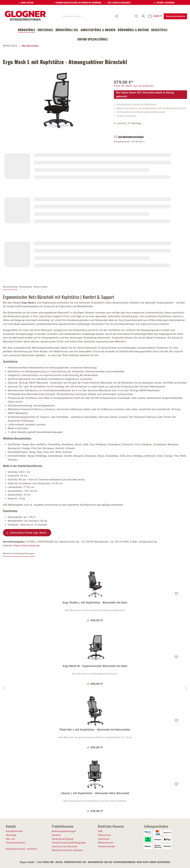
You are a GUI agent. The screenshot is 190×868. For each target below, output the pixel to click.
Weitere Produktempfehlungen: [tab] (19, 554)
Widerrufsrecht (106, 843)
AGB (100, 831)
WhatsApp (11, 835)
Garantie (56, 835)
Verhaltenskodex (107, 847)
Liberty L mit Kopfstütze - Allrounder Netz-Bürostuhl (95, 793)
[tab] (10, 287)
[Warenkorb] (155, 16)
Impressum (104, 839)
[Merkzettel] (136, 16)
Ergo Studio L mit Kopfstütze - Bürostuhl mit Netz (95, 603)
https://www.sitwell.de (27, 546)
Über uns (11, 839)
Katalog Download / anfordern (21, 849)
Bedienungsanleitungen (64, 831)
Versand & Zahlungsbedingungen (69, 843)
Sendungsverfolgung (63, 839)
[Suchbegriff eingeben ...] (87, 16)
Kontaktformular (14, 831)
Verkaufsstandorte (175, 16)
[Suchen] (116, 16)
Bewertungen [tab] (41, 287)
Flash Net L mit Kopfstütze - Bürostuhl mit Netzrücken (95, 730)
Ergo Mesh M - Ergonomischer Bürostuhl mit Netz (95, 666)
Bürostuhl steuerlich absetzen (67, 850)
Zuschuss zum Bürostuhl (65, 847)
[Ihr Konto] (143, 16)
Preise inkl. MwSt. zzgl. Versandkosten (134, 86)
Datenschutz (104, 835)
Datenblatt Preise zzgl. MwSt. (29, 533)
